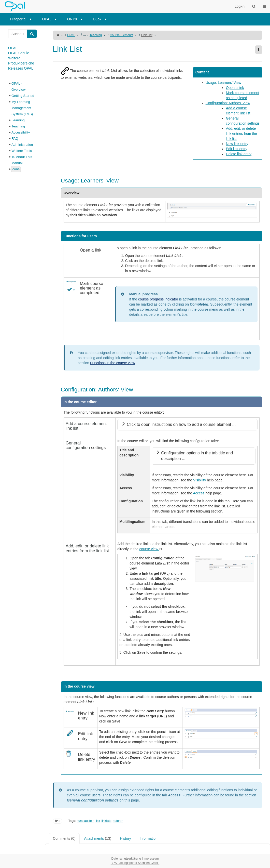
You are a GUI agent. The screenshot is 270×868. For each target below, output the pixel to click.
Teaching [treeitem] (18, 126)
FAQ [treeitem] (15, 139)
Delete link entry (239, 154)
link (98, 821)
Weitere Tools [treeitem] (22, 151)
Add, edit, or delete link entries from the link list (241, 134)
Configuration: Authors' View (228, 103)
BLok (97, 19)
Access (199, 493)
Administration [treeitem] (22, 145)
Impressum (151, 859)
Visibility (200, 480)
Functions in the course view (112, 363)
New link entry (237, 144)
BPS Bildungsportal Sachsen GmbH (135, 863)
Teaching (96, 35)
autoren (118, 821)
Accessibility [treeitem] (21, 132)
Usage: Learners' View (223, 83)
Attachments (98, 838)
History (125, 838)
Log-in (240, 6)
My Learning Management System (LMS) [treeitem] (22, 108)
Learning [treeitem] (18, 120)
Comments (64, 838)
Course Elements (121, 35)
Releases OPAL (21, 68)
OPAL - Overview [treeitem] (18, 87)
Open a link (235, 88)
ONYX (72, 19)
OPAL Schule (19, 53)
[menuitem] (22, 19)
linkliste (106, 821)
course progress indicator (158, 299)
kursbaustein (86, 821)
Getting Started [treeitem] (23, 96)
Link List (147, 35)
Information (149, 838)
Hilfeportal (18, 19)
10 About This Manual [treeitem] (22, 160)
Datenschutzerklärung (126, 859)
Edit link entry (237, 149)
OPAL (47, 19)
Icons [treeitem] (16, 169)
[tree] (23, 126)
